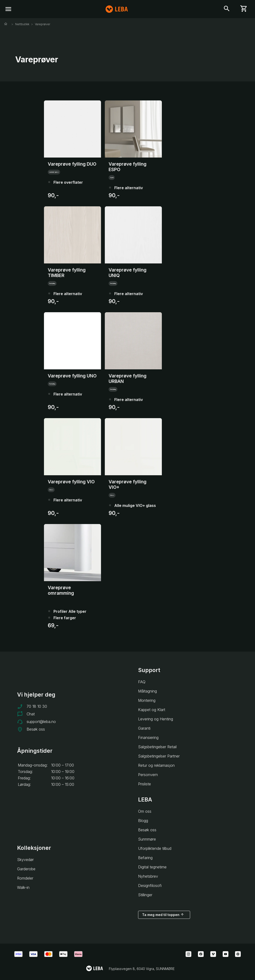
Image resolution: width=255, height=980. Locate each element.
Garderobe (26, 869)
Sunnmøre (147, 839)
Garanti (144, 728)
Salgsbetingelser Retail (157, 747)
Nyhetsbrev (148, 876)
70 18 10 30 (37, 706)
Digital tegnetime (152, 867)
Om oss (145, 811)
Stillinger (145, 895)
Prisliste (144, 784)
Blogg (143, 821)
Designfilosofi (150, 886)
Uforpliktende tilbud (155, 848)
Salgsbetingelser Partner (159, 756)
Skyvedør (25, 860)
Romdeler (25, 878)
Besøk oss (36, 729)
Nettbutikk (22, 24)
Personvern (148, 775)
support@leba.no (41, 722)
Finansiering (148, 737)
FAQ (142, 682)
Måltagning (147, 691)
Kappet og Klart (152, 710)
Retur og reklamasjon (156, 765)
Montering (147, 700)
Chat (31, 714)
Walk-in (23, 887)
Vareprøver (43, 24)
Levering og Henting (156, 719)
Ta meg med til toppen (163, 915)
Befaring (145, 858)
